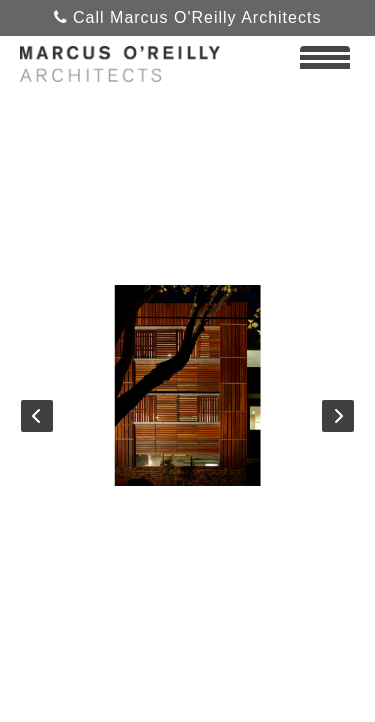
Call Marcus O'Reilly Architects (188, 17)
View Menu (325, 66)
